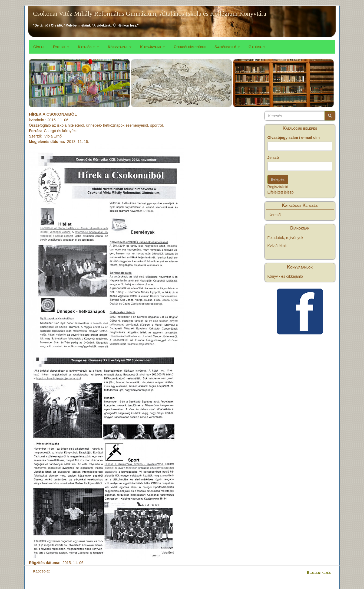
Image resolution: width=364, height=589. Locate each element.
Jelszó (273, 158)
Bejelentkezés (319, 572)
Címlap (39, 47)
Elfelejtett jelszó (281, 192)
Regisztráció (278, 187)
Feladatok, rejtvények (285, 238)
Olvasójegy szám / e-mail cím (294, 138)
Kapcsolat (41, 571)
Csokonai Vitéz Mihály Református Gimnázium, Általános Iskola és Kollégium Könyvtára (150, 14)
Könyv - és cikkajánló (285, 276)
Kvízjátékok (277, 246)
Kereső (275, 215)
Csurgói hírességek (190, 47)
